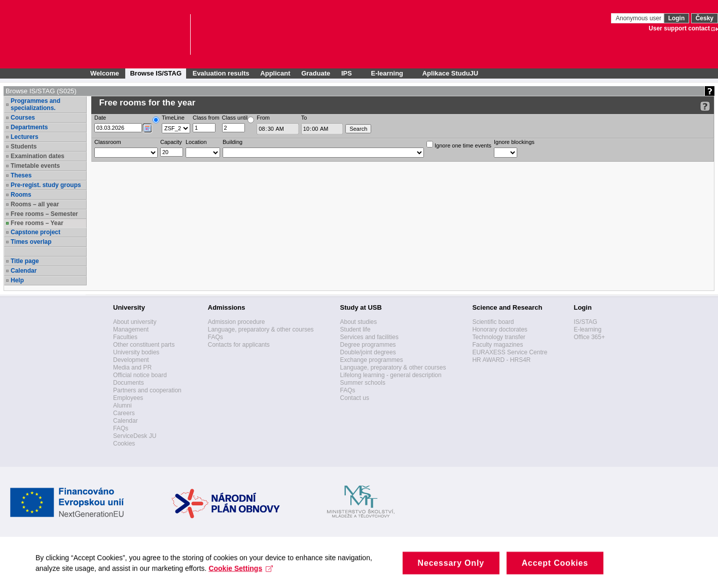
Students (24, 146)
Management (131, 329)
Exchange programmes (372, 360)
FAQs (121, 428)
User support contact (679, 28)
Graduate (316, 73)
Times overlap (31, 242)
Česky (705, 18)
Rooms (21, 195)
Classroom (108, 142)
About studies (359, 322)
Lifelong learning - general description (391, 375)
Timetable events (35, 166)
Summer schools (363, 383)
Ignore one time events (459, 145)
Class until (235, 118)
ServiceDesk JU (135, 436)
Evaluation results (221, 73)
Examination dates (38, 156)
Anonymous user (639, 18)
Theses (21, 175)
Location (196, 142)
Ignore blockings (514, 142)
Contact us (355, 398)
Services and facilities (369, 337)
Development (131, 360)
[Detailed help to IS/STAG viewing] (705, 106)
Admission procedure (237, 322)
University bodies (136, 352)
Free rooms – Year (37, 223)
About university (135, 322)
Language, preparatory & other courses (261, 329)
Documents (129, 383)
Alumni (122, 406)
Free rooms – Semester (44, 214)
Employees (128, 398)
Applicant (275, 73)
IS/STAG (585, 322)
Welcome (105, 73)
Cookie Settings (241, 577)
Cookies (124, 444)
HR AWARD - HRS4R (501, 360)
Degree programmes (368, 345)
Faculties (125, 337)
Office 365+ (589, 337)
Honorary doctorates (500, 329)
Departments (29, 127)
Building (232, 142)
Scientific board (493, 322)
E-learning (587, 329)
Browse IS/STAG (156, 73)
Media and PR (132, 367)
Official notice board (140, 375)
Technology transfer (499, 337)
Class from (206, 118)
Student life (355, 329)
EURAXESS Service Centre (510, 352)
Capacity (171, 142)
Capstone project (35, 232)
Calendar (24, 271)
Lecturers (25, 137)
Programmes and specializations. (35, 104)
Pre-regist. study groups (46, 185)
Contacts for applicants (239, 345)
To (304, 118)
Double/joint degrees (368, 352)
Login (677, 18)
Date (100, 118)
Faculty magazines (497, 345)
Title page (25, 261)
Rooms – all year (35, 204)
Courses (23, 118)
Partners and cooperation (147, 390)
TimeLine (173, 118)
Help (17, 280)
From (263, 118)
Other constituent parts (144, 345)
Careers (124, 413)
